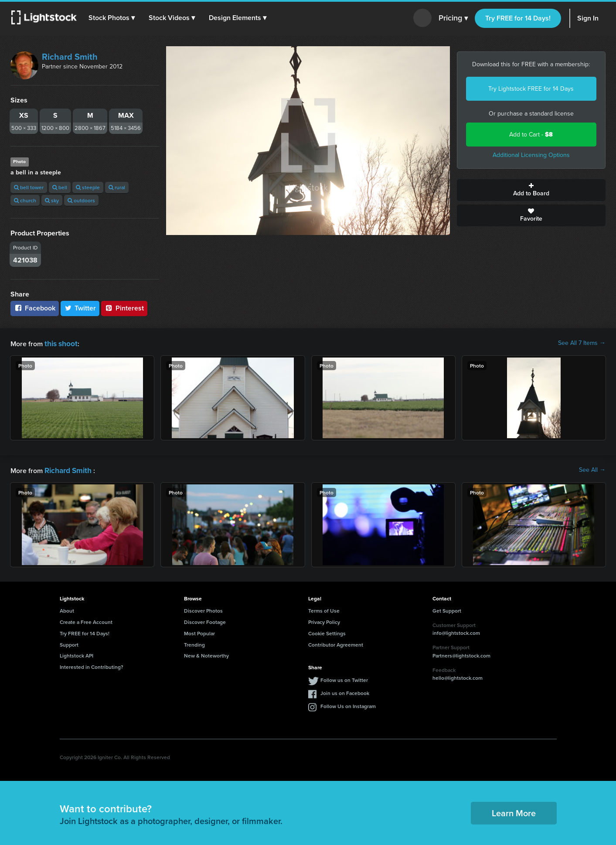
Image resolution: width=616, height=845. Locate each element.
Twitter (80, 308)
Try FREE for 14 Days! (518, 18)
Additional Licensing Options (531, 155)
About (67, 609)
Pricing (453, 18)
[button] (113, 18)
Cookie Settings (327, 632)
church (25, 200)
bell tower (29, 187)
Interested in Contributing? (92, 665)
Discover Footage (205, 620)
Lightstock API (77, 654)
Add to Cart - (531, 135)
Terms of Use (324, 609)
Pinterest (124, 308)
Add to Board (531, 190)
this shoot (60, 343)
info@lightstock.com (456, 631)
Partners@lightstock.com (461, 654)
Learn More (514, 811)
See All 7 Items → (582, 343)
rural (117, 187)
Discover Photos (203, 609)
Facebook (35, 308)
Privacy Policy (324, 620)
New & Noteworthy (206, 654)
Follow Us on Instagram (348, 704)
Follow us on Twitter (344, 678)
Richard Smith (70, 57)
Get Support (447, 609)
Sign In (588, 18)
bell (60, 187)
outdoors (81, 200)
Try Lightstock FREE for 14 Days (531, 89)
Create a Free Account (86, 620)
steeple (88, 187)
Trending (194, 643)
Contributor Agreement (336, 643)
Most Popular (199, 632)
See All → (592, 469)
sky (52, 200)
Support (69, 643)
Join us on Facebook (345, 691)
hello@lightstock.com (458, 676)
